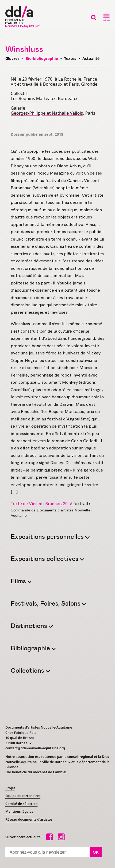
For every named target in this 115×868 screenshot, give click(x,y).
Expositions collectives (45, 559)
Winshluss (24, 49)
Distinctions (30, 626)
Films (19, 582)
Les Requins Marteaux (33, 98)
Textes (70, 58)
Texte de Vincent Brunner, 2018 (42, 504)
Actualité (91, 58)
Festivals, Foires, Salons (46, 604)
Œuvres (12, 58)
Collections (28, 671)
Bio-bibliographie (42, 58)
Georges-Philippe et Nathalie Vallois (47, 113)
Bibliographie (31, 649)
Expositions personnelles (48, 537)
